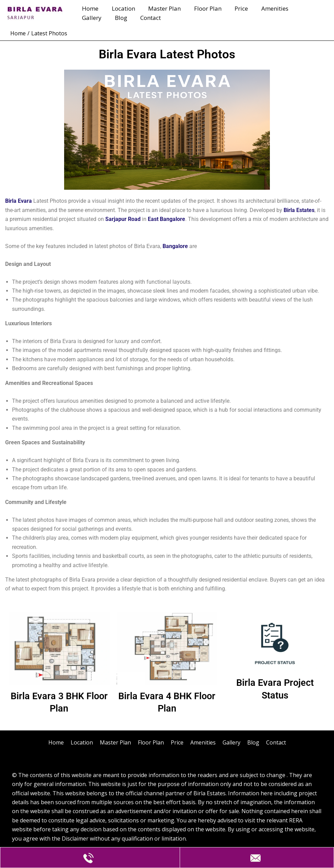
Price (234, 8)
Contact (116, 18)
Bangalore (175, 246)
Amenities (266, 8)
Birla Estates (299, 210)
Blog (87, 18)
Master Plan (161, 8)
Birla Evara (19, 201)
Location (121, 8)
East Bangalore (166, 219)
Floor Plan (202, 8)
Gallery (301, 8)
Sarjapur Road (123, 219)
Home (90, 8)
